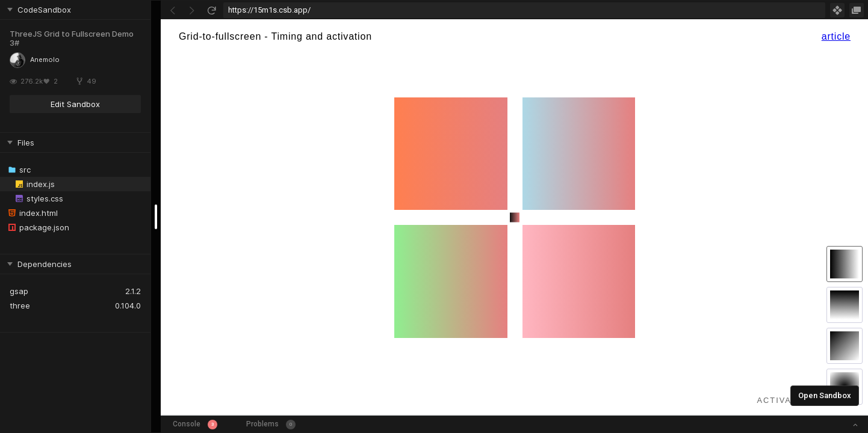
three (20, 306)
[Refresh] (211, 10)
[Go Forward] (192, 10)
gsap (19, 291)
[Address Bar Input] (524, 10)
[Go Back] (173, 10)
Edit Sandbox (75, 104)
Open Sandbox (825, 395)
